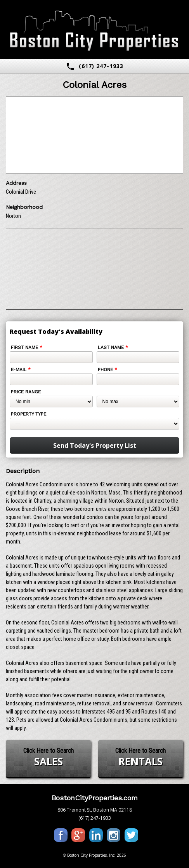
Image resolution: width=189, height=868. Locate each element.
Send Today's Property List (95, 445)
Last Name (113, 347)
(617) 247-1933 (94, 67)
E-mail (21, 370)
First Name (27, 347)
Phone (108, 370)
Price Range (26, 392)
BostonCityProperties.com (95, 798)
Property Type (29, 414)
